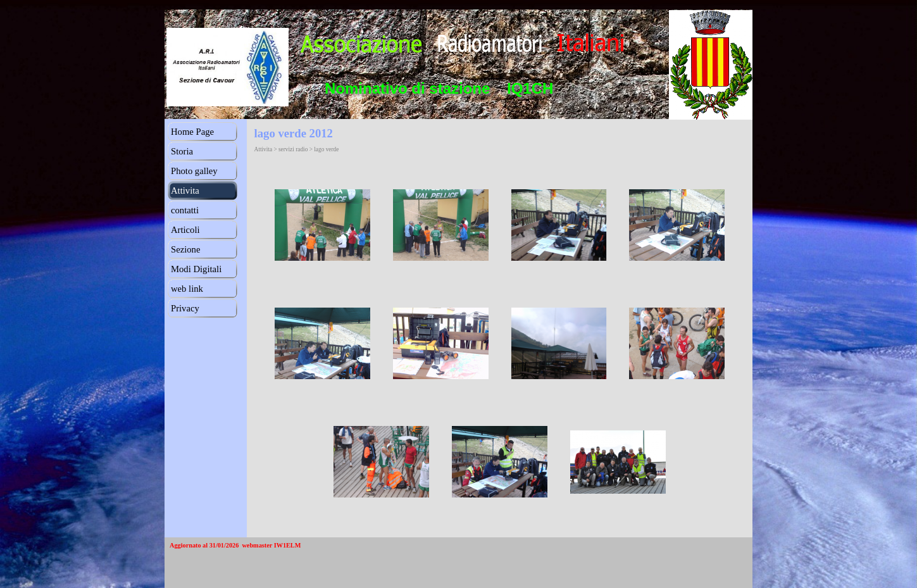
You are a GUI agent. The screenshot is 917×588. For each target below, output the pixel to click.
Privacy (185, 308)
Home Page (192, 132)
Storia (182, 151)
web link (187, 289)
